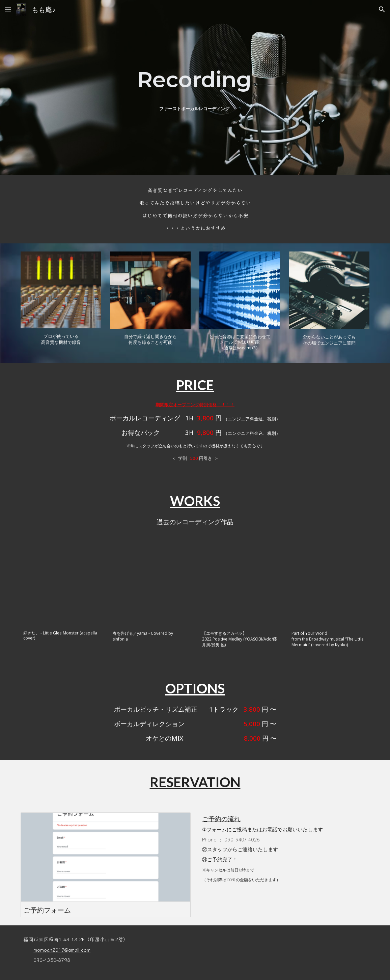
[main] (195, 80)
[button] (8, 9)
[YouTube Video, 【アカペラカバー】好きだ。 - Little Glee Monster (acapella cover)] (61, 586)
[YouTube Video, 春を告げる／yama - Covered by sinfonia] (150, 586)
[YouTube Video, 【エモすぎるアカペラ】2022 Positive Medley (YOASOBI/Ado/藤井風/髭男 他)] (240, 586)
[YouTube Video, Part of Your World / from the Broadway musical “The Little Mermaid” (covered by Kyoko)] (329, 586)
